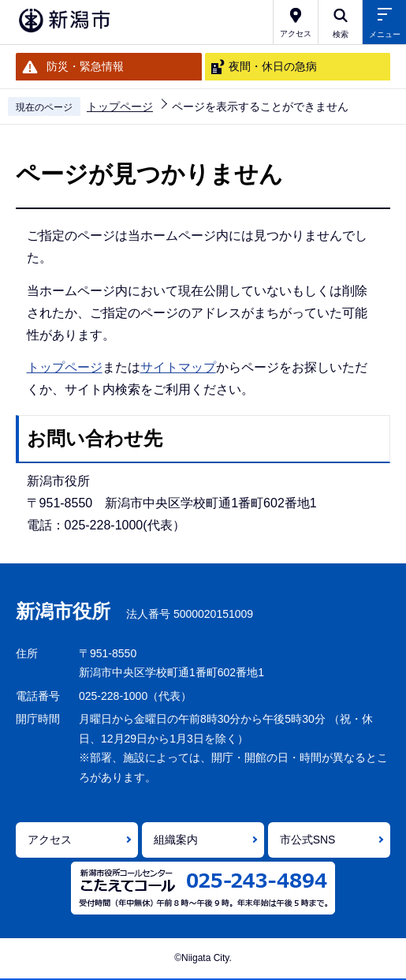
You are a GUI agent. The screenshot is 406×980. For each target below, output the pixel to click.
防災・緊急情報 (85, 66)
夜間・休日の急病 (273, 66)
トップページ (120, 107)
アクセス (50, 840)
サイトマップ (178, 367)
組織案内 (176, 840)
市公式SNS (308, 840)
